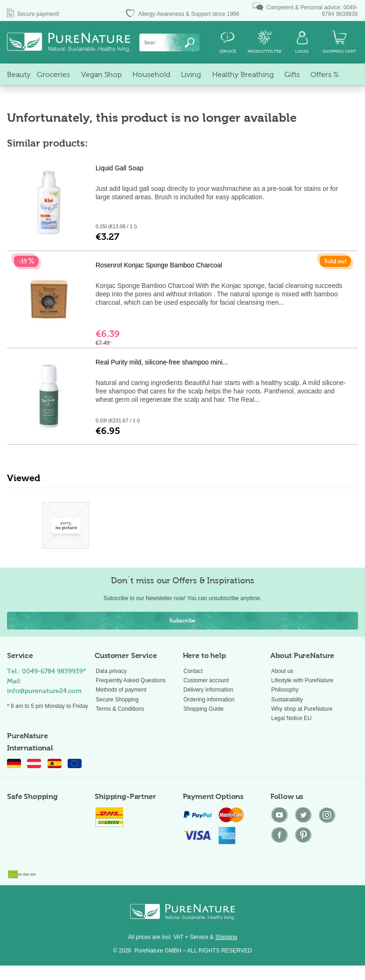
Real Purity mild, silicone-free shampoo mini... (162, 362)
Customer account (206, 680)
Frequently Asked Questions (131, 680)
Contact (193, 671)
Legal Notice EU (292, 718)
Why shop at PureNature (302, 709)
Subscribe (182, 621)
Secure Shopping (117, 700)
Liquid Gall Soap (120, 168)
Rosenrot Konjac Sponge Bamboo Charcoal (159, 265)
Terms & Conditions (120, 709)
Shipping (226, 937)
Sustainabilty (287, 700)
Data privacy (111, 671)
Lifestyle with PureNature (302, 680)
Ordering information (209, 700)
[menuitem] (169, 42)
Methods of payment (121, 690)
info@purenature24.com (44, 691)
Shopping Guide (204, 709)
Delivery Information (209, 690)
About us (282, 671)
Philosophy (285, 690)
